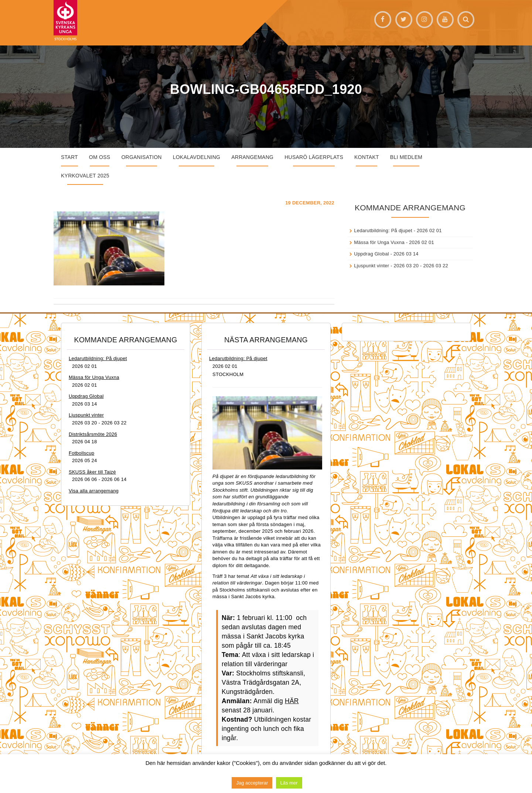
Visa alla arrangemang (94, 491)
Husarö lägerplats (314, 157)
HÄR (292, 701)
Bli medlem (406, 157)
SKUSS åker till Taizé (92, 472)
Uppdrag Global (371, 254)
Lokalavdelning (197, 157)
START (69, 157)
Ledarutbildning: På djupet (383, 231)
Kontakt (367, 157)
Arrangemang (252, 157)
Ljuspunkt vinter (371, 266)
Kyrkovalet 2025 (85, 176)
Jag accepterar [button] (252, 783)
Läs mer (289, 783)
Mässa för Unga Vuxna (379, 242)
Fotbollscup (81, 453)
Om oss (100, 157)
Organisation (141, 157)
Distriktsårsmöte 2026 (93, 434)
